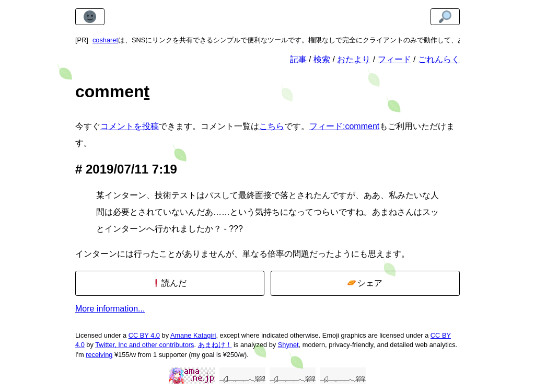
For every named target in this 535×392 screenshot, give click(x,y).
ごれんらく (439, 59)
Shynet (288, 345)
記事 (298, 59)
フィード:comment (344, 126)
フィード (394, 59)
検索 (322, 59)
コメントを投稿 (130, 126)
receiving (99, 355)
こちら (272, 126)
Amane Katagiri (193, 335)
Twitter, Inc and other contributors (144, 345)
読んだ (170, 283)
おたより (354, 59)
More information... (110, 309)
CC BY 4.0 (144, 335)
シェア (365, 283)
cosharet (105, 40)
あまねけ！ (215, 345)
